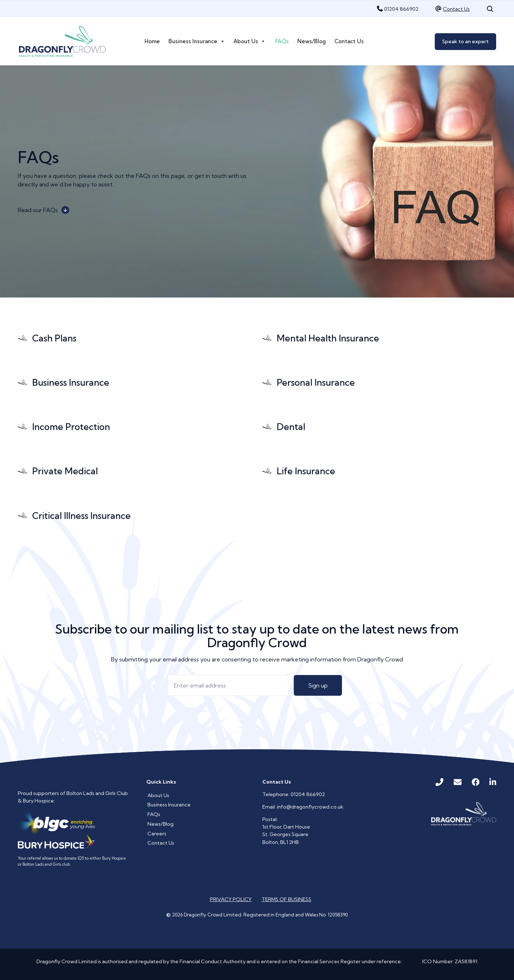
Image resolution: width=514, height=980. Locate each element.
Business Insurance (197, 41)
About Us (250, 41)
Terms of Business (286, 899)
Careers (157, 834)
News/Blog (312, 41)
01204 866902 (401, 9)
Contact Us (456, 9)
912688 (412, 961)
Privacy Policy (231, 899)
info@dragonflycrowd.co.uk (310, 807)
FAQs (282, 41)
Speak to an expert (465, 41)
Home (152, 41)
